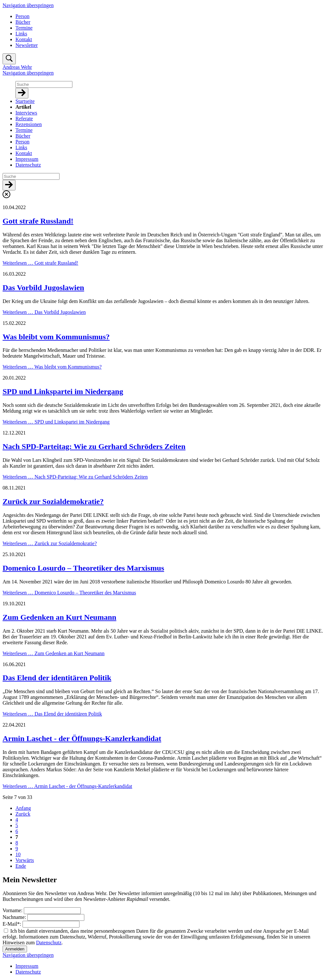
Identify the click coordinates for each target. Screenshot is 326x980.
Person (23, 16)
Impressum (27, 966)
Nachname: (15, 917)
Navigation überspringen (28, 5)
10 (18, 854)
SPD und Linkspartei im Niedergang (63, 391)
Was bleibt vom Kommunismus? (56, 337)
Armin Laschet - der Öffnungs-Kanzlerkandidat (82, 738)
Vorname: (13, 910)
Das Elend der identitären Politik (57, 678)
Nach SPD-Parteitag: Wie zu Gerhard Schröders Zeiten (94, 446)
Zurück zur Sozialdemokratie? (53, 501)
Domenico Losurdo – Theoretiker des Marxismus (83, 568)
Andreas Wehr (17, 67)
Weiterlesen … (40, 263)
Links (21, 34)
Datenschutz (49, 943)
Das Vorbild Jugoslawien (43, 288)
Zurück (23, 814)
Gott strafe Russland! (38, 221)
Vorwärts (25, 860)
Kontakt (24, 39)
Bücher (23, 22)
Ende (21, 866)
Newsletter (27, 45)
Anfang (23, 808)
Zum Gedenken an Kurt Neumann (59, 617)
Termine (24, 28)
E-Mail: (13, 924)
